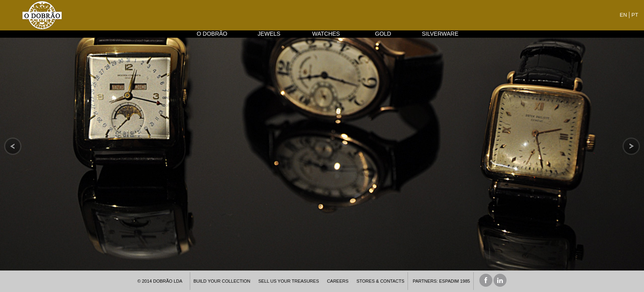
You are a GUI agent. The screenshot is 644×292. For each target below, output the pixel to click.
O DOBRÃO (212, 34)
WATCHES (326, 34)
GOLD (383, 34)
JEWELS (269, 34)
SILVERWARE (440, 34)
